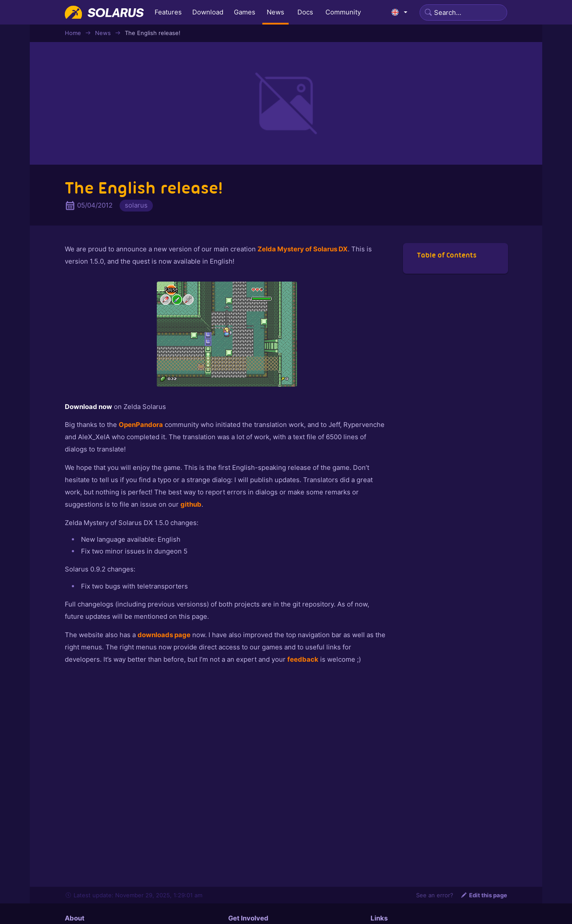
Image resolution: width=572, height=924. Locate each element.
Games (245, 12)
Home (73, 33)
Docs (305, 12)
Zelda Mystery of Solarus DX (303, 249)
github (191, 504)
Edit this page (484, 895)
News (275, 12)
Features (168, 12)
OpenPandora (141, 425)
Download (208, 12)
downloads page (164, 635)
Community (343, 12)
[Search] (463, 12)
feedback (303, 659)
